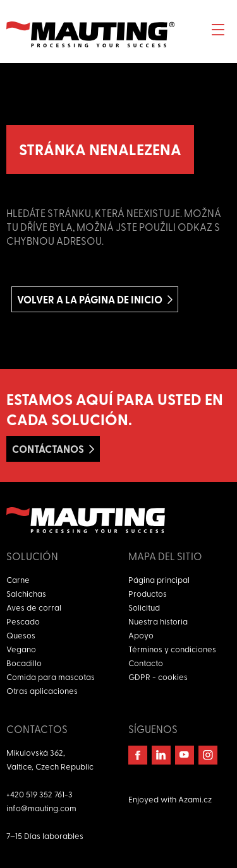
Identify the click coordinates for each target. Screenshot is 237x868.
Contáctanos (48, 449)
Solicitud (144, 607)
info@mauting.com (41, 808)
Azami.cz (195, 799)
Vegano (21, 649)
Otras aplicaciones (42, 690)
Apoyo (141, 635)
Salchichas (26, 593)
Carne (18, 579)
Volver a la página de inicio (90, 299)
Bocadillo (24, 663)
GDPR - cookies (158, 677)
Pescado (23, 621)
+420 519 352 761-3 (39, 794)
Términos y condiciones (172, 649)
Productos (148, 593)
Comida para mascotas (51, 677)
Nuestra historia (158, 621)
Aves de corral (34, 607)
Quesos (21, 635)
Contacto (146, 663)
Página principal (159, 579)
